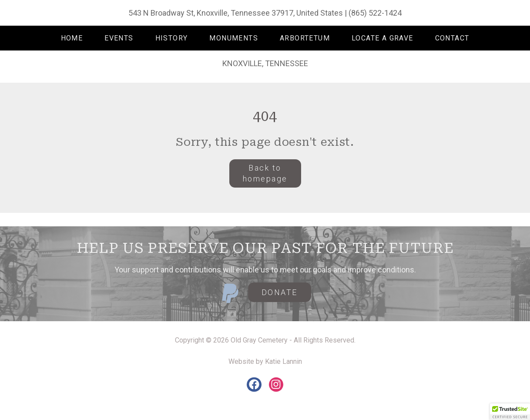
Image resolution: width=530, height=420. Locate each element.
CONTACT (452, 38)
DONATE (280, 292)
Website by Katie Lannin (265, 361)
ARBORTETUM (305, 38)
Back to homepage (265, 173)
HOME (72, 38)
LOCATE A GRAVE (382, 38)
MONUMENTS (234, 38)
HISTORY (172, 38)
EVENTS (119, 38)
